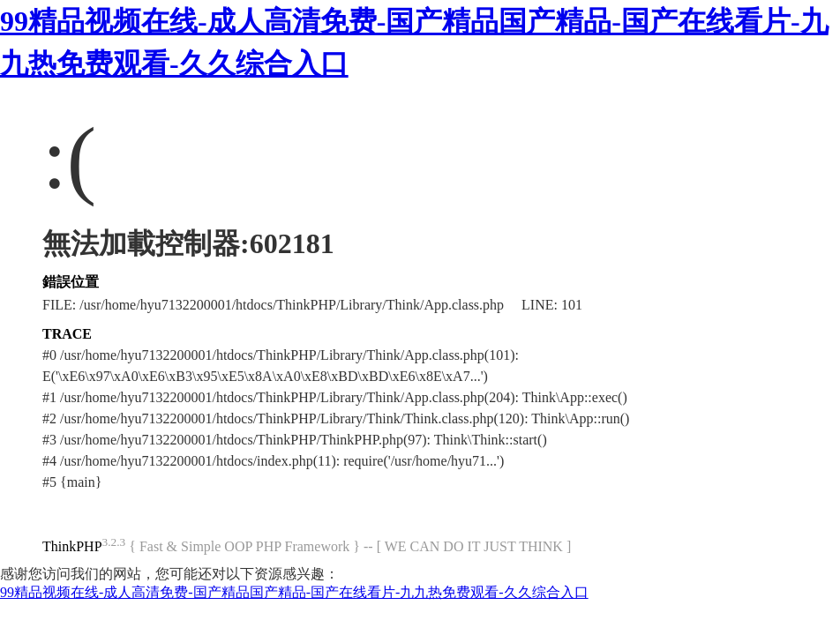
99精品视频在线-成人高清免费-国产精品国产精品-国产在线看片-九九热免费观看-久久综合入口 (294, 592)
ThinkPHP (72, 546)
